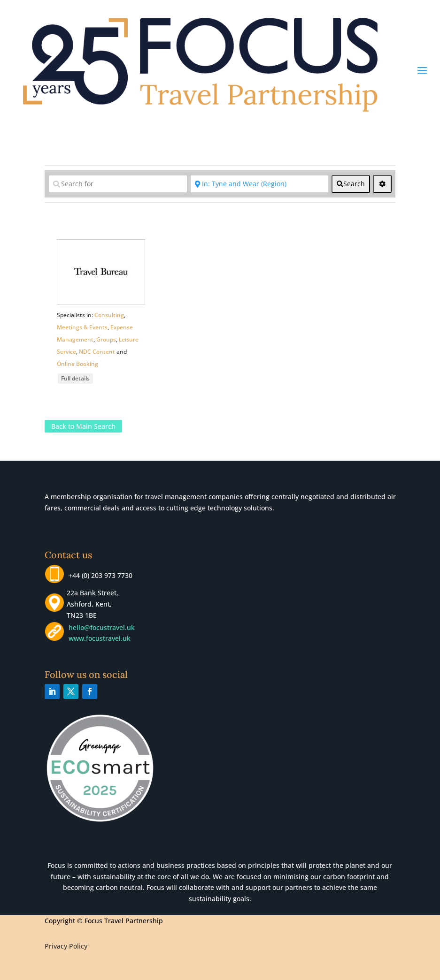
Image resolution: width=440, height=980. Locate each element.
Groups (106, 339)
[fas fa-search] (351, 184)
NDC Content (97, 352)
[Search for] (118, 184)
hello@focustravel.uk (104, 627)
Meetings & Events (82, 327)
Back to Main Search (83, 426)
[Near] (259, 184)
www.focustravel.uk (98, 638)
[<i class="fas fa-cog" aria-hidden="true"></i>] (382, 184)
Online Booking (77, 364)
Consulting (109, 315)
